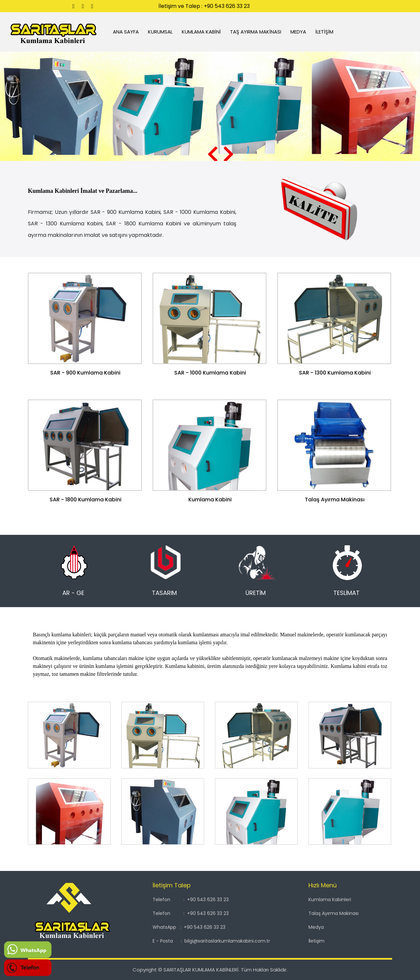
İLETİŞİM (325, 32)
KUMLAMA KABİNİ (202, 32)
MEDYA (299, 32)
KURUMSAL (161, 32)
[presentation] (213, 155)
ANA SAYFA (124, 32)
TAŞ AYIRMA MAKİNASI (256, 32)
